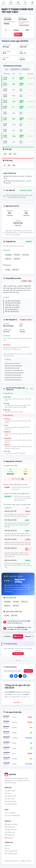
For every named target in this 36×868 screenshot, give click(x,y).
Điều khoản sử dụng (11, 854)
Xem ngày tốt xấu (10, 801)
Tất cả (7, 69)
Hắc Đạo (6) (25, 69)
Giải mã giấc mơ (10, 835)
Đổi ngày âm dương (11, 824)
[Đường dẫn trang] (13, 671)
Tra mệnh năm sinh (11, 830)
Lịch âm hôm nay (10, 791)
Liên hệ (7, 848)
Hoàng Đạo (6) (15, 69)
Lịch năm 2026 (9, 799)
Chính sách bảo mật (11, 851)
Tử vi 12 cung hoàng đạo (12, 815)
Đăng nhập (18, 654)
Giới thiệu (7, 846)
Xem (18, 34)
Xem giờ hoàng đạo (11, 804)
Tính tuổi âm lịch (10, 832)
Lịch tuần (7, 793)
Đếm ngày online (10, 827)
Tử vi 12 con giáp (10, 813)
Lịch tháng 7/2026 (10, 796)
